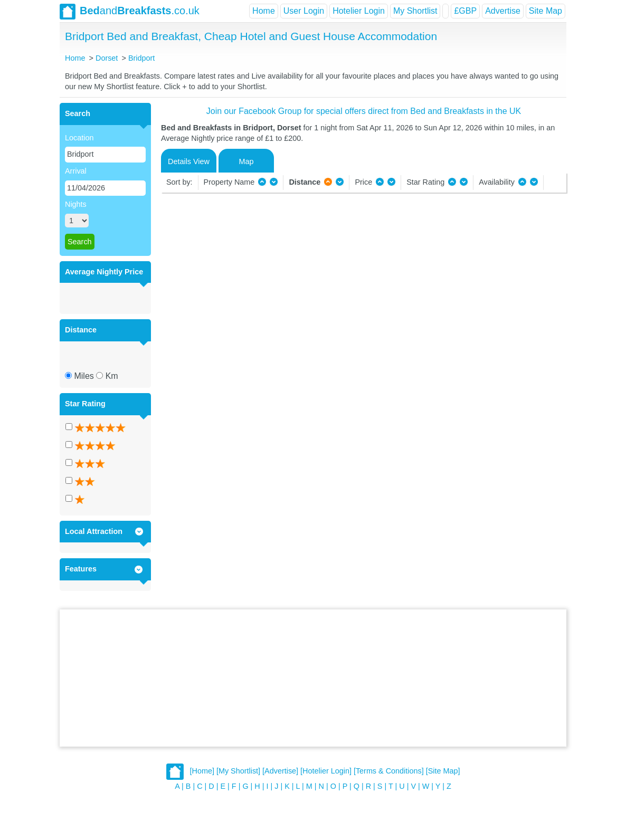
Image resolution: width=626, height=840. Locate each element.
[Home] (202, 771)
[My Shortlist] (238, 771)
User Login (304, 11)
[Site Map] (443, 771)
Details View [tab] (189, 161)
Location (79, 138)
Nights (76, 204)
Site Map (546, 11)
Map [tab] (246, 161)
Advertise (503, 11)
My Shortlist (415, 11)
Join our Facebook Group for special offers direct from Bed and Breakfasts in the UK (364, 111)
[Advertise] (280, 771)
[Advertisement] (313, 678)
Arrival (76, 171)
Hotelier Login (359, 11)
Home (264, 11)
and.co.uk (130, 12)
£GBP (465, 11)
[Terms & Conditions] (389, 771)
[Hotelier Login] (326, 771)
